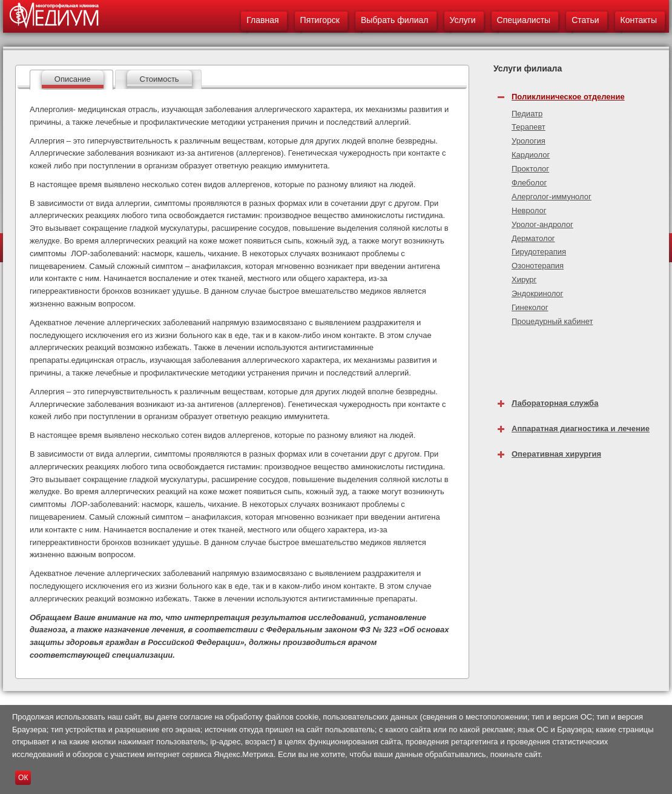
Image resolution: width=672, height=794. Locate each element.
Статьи (585, 20)
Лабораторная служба (555, 403)
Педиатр (527, 114)
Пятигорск (320, 20)
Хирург (524, 280)
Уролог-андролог (542, 224)
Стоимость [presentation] (160, 79)
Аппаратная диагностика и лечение (581, 428)
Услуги (463, 20)
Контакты (639, 20)
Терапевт (529, 127)
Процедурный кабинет (552, 321)
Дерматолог (533, 238)
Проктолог (530, 169)
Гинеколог (530, 307)
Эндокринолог (537, 293)
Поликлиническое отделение (568, 97)
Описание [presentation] (73, 79)
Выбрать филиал (395, 20)
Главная (262, 20)
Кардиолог (531, 155)
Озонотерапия (538, 266)
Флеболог (529, 183)
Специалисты (524, 20)
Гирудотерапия (539, 252)
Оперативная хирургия (556, 454)
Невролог (529, 210)
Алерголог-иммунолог (552, 197)
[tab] (71, 80)
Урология (529, 141)
